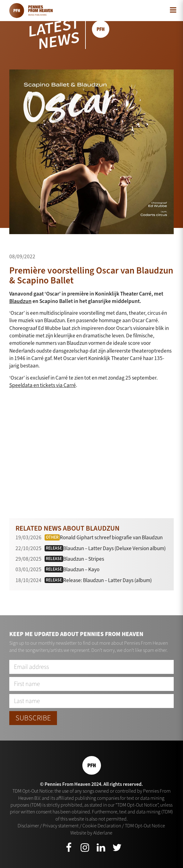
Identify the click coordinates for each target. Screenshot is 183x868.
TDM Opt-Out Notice (145, 826)
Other (52, 537)
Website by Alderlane (91, 833)
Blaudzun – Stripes (84, 559)
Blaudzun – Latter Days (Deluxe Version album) (114, 548)
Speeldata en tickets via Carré (43, 385)
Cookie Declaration (102, 826)
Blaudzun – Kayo (81, 570)
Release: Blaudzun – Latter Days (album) (107, 580)
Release (54, 548)
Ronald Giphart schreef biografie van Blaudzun (111, 538)
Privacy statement (61, 826)
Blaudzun (20, 301)
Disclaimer (28, 826)
